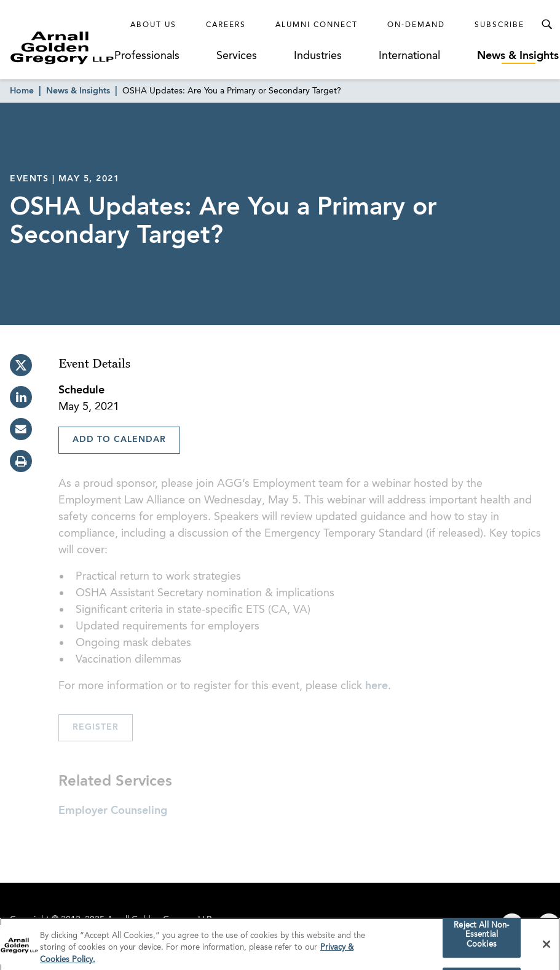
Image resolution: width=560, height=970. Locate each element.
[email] (21, 429)
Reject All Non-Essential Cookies (481, 938)
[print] (21, 461)
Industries (318, 56)
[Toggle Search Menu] (546, 25)
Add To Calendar (119, 440)
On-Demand (416, 25)
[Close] (546, 947)
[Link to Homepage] (62, 48)
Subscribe (499, 25)
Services (237, 56)
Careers (226, 25)
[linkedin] (21, 397)
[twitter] (21, 365)
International (409, 56)
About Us (153, 25)
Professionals (147, 56)
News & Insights (518, 56)
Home (22, 91)
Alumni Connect (317, 25)
